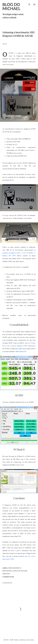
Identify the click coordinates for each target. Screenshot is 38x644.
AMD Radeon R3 (21, 351)
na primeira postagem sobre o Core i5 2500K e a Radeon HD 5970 (19, 253)
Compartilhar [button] (8, 577)
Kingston (17, 571)
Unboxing (6, 574)
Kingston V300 (22, 346)
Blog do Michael (11, 6)
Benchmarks (7, 571)
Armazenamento (15, 568)
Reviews (24, 571)
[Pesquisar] (29, 4)
